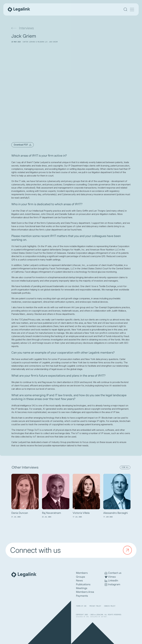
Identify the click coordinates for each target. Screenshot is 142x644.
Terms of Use (81, 606)
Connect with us (72, 550)
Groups (80, 577)
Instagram (112, 585)
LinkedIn (111, 581)
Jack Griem (53, 42)
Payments (82, 596)
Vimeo (110, 577)
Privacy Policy (95, 606)
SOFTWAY (104, 617)
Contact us (113, 573)
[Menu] (132, 10)
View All (125, 467)
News (79, 581)
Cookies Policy (110, 606)
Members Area (85, 592)
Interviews (23, 28)
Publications (83, 584)
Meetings (82, 588)
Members (82, 573)
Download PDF (22, 145)
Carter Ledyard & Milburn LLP (35, 42)
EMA (87, 617)
